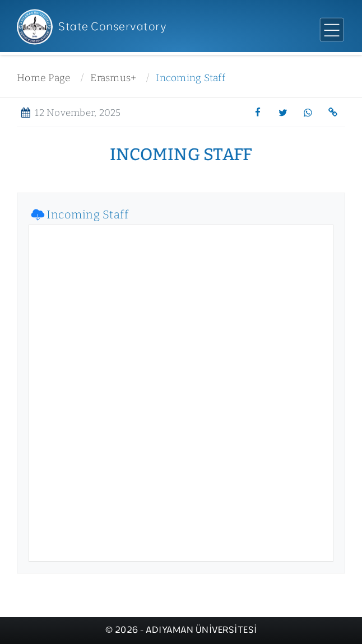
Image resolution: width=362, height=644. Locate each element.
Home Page (44, 78)
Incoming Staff (191, 78)
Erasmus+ (113, 78)
